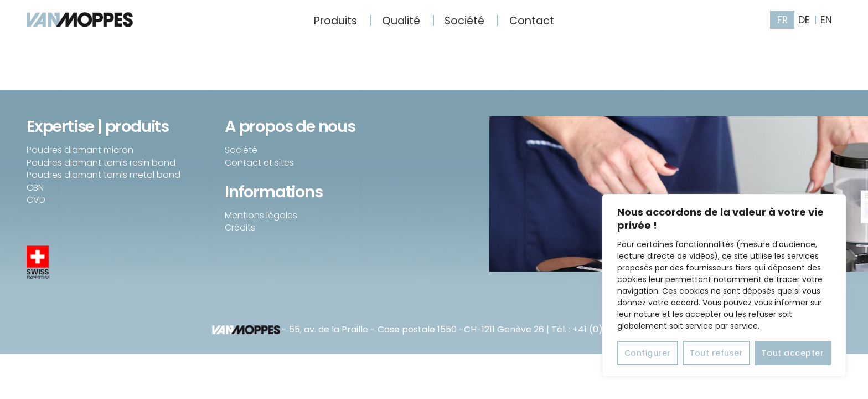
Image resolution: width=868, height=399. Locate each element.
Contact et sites (259, 163)
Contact (532, 21)
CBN (35, 188)
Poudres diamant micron (80, 150)
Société (464, 21)
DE (804, 20)
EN (826, 20)
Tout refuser (717, 353)
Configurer (648, 353)
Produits (335, 21)
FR (782, 20)
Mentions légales (261, 215)
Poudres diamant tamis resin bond (101, 163)
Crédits (240, 227)
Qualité (401, 21)
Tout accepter (793, 353)
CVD (36, 200)
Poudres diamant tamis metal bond (104, 175)
